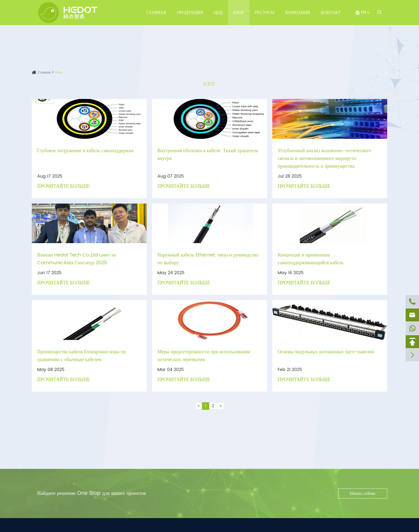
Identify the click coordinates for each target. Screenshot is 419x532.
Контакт (331, 13)
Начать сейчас (363, 493)
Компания (298, 13)
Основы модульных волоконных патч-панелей (326, 352)
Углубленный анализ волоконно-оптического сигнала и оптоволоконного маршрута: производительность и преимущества (324, 158)
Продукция (190, 13)
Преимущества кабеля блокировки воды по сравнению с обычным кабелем (82, 356)
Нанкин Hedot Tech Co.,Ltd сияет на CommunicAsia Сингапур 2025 (77, 259)
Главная (156, 13)
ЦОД (218, 13)
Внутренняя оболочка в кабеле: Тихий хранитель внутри (208, 155)
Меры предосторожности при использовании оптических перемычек (204, 356)
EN (364, 12)
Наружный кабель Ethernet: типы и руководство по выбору (208, 259)
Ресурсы (265, 13)
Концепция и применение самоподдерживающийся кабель (311, 259)
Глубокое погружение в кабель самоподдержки (85, 151)
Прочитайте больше (64, 186)
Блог (239, 13)
